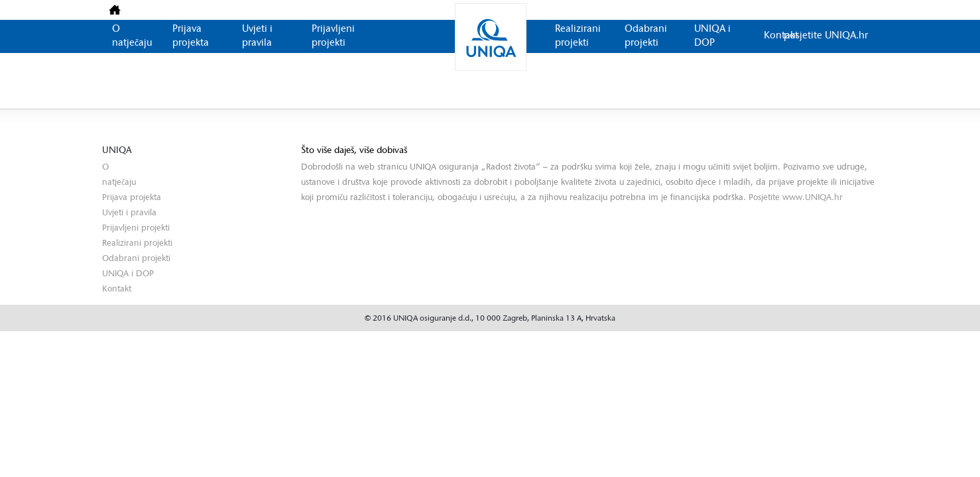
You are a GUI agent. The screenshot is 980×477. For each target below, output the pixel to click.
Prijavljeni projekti (136, 228)
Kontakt (781, 36)
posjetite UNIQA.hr (826, 36)
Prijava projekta (132, 198)
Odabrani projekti (136, 259)
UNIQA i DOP (128, 274)
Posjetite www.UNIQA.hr (796, 198)
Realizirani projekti (137, 243)
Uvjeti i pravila (129, 213)
